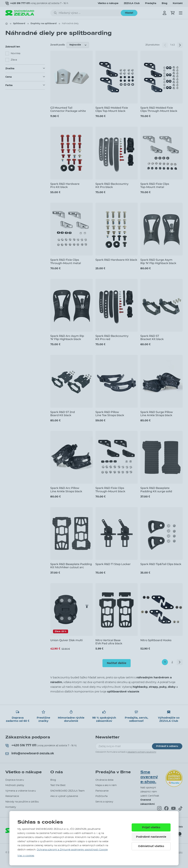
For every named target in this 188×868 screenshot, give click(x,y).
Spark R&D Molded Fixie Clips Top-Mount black (112, 109)
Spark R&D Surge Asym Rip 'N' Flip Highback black (158, 261)
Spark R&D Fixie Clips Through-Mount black (110, 490)
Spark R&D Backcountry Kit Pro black (112, 185)
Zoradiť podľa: (58, 45)
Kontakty (11, 807)
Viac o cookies (26, 856)
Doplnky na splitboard (44, 24)
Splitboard (19, 24)
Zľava (14, 60)
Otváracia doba (104, 780)
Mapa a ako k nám (106, 785)
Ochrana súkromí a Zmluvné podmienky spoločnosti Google (72, 850)
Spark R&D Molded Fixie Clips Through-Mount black (159, 109)
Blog (165, 3)
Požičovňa (101, 796)
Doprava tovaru (15, 780)
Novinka (16, 53)
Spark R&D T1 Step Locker (113, 564)
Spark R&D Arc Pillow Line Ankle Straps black (66, 490)
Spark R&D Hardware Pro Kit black (65, 185)
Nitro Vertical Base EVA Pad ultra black (109, 642)
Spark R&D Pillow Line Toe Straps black (110, 414)
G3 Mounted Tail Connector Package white (68, 109)
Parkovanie (102, 791)
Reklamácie (12, 796)
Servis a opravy (104, 802)
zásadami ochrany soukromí (142, 752)
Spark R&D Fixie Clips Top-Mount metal (155, 185)
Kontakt (178, 3)
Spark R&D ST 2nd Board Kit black (63, 414)
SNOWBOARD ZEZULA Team (68, 791)
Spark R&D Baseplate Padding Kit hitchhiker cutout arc (71, 566)
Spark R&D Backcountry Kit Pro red (112, 338)
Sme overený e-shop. (149, 777)
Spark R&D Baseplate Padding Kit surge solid (156, 490)
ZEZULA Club (132, 3)
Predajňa (151, 3)
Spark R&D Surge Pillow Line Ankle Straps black (157, 414)
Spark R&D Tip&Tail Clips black (161, 564)
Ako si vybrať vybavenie (64, 796)
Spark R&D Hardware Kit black (116, 260)
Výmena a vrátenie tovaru (21, 791)
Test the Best (58, 785)
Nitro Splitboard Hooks (156, 640)
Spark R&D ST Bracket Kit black (152, 338)
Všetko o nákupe (108, 3)
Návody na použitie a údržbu (22, 802)
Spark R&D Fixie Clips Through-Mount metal (66, 261)
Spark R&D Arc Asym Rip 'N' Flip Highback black (67, 338)
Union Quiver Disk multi (66, 640)
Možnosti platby (15, 785)
